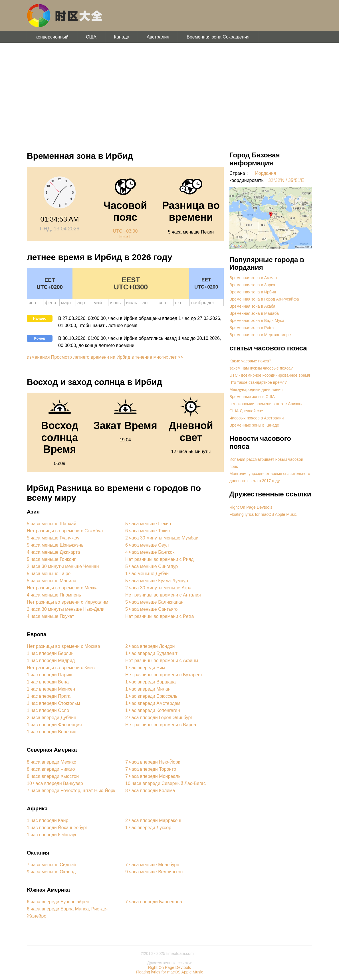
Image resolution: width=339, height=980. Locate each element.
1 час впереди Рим (145, 668)
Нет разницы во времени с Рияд (160, 559)
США (91, 37)
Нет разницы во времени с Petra (160, 616)
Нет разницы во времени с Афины (162, 661)
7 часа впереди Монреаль (153, 776)
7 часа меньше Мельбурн (152, 865)
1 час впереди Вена (48, 682)
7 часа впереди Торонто (151, 769)
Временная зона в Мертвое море (260, 335)
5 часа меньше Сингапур (152, 566)
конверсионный (52, 37)
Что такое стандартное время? (258, 382)
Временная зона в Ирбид (253, 292)
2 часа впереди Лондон (150, 646)
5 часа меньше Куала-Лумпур (157, 581)
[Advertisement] (169, 94)
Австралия (158, 37)
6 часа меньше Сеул (147, 545)
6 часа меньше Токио (148, 531)
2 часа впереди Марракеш (153, 820)
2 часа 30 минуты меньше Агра (158, 588)
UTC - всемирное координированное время (270, 375)
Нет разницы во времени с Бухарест (164, 675)
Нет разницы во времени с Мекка (62, 588)
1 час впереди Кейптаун (52, 835)
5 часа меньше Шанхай (52, 524)
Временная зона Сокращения (218, 37)
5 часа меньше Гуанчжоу (53, 538)
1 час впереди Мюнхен (51, 689)
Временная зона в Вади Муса (257, 320)
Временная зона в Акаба (252, 306)
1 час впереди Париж (49, 675)
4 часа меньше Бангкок (150, 552)
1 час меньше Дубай (147, 574)
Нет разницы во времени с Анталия (163, 595)
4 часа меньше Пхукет (51, 616)
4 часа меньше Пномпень (54, 595)
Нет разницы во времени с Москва (63, 646)
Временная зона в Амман (253, 278)
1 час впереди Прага (49, 696)
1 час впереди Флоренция (54, 725)
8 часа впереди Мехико (52, 762)
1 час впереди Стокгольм (54, 703)
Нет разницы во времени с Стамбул (65, 531)
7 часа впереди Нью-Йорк (153, 762)
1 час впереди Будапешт (151, 653)
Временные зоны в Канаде (254, 425)
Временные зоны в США (252, 397)
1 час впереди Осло (48, 710)
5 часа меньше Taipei (49, 574)
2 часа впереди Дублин (52, 718)
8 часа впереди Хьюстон (53, 776)
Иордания (266, 173)
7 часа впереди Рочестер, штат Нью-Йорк (71, 791)
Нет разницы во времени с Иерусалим (67, 602)
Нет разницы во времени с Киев (61, 668)
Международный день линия (256, 389)
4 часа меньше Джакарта (53, 552)
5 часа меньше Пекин (148, 524)
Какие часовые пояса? (250, 361)
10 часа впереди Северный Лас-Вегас (166, 783)
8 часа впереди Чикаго (51, 769)
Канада (122, 37)
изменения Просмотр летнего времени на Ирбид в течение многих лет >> (105, 357)
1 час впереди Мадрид (51, 661)
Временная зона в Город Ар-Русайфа (264, 299)
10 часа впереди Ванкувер (55, 783)
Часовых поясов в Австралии (257, 418)
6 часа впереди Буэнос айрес (58, 902)
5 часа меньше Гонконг (51, 559)
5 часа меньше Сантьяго (151, 609)
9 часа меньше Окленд (51, 872)
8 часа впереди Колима (150, 791)
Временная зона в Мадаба (254, 313)
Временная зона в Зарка (252, 285)
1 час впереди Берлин (50, 653)
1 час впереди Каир (48, 820)
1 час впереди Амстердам (153, 703)
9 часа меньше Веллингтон (154, 872)
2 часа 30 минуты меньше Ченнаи (63, 566)
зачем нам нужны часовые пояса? (261, 368)
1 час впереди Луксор (148, 828)
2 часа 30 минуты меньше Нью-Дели (66, 609)
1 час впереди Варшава (151, 682)
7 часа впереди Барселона (154, 902)
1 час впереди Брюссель (151, 696)
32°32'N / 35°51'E (286, 180)
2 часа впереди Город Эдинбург (159, 718)
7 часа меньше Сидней (51, 865)
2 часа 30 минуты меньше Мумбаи (162, 538)
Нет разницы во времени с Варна (161, 725)
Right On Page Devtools (251, 507)
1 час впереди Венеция (52, 732)
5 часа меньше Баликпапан (154, 602)
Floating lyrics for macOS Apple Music (263, 514)
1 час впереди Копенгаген (153, 710)
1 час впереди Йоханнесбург (57, 828)
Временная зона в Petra (252, 328)
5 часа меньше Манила (52, 581)
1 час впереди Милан (148, 689)
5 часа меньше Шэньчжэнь (55, 545)
